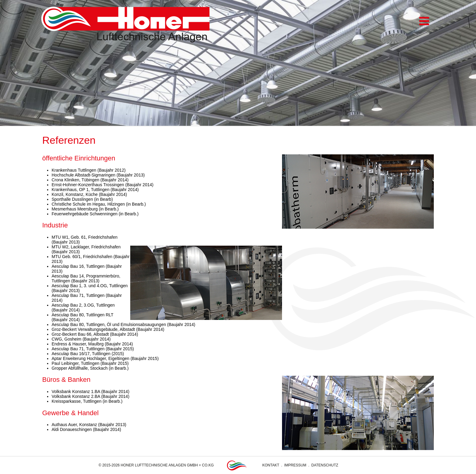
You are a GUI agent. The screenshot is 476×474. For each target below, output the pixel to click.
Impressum (295, 465)
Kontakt (271, 465)
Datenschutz (325, 465)
